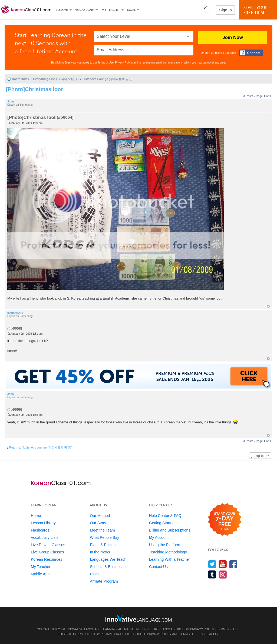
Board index (21, 79)
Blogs (95, 574)
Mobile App (40, 574)
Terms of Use (106, 63)
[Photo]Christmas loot (34, 89)
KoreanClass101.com (172, 629)
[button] (207, 10)
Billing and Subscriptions (170, 530)
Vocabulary (85, 10)
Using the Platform (165, 545)
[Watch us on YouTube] (223, 564)
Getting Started (162, 523)
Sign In (225, 10)
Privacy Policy (124, 63)
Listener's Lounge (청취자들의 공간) (108, 79)
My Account (159, 537)
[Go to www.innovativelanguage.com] (138, 618)
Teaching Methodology (168, 552)
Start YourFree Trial (259, 10)
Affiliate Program (104, 581)
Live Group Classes (47, 552)
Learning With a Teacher (170, 559)
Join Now (233, 37)
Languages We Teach (108, 559)
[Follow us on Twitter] (212, 564)
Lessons (62, 10)
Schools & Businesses (109, 567)
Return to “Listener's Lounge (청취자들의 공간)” (41, 447)
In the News (100, 552)
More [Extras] (131, 10)
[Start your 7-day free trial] (225, 520)
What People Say (104, 537)
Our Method (100, 516)
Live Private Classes (48, 545)
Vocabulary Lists (45, 537)
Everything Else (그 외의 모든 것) (56, 79)
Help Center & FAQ (165, 516)
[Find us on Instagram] (223, 574)
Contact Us (158, 567)
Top (268, 306)
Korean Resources (47, 559)
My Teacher (111, 10)
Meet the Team (102, 530)
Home (36, 516)
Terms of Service (194, 634)
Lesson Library (43, 523)
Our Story (98, 523)
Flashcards (40, 530)
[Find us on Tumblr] (212, 574)
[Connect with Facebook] (251, 53)
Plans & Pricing (103, 545)
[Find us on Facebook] (233, 564)
